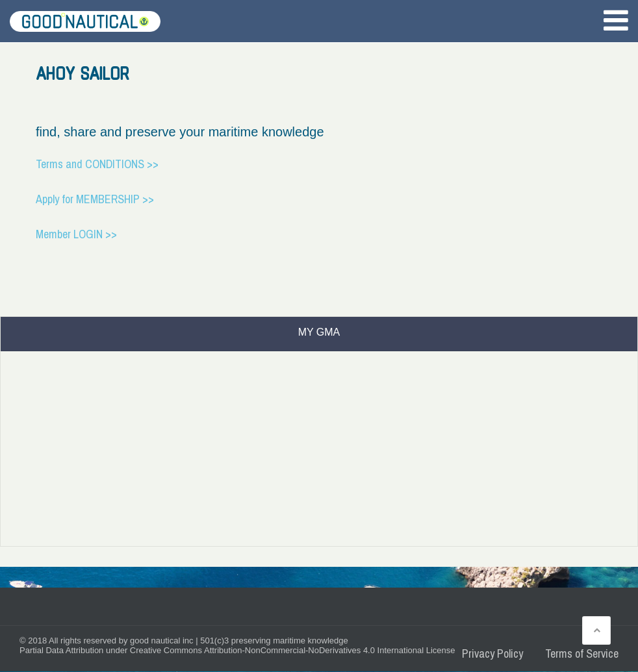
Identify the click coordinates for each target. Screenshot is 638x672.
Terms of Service (582, 653)
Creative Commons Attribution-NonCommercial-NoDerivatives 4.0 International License (293, 650)
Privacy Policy (492, 653)
